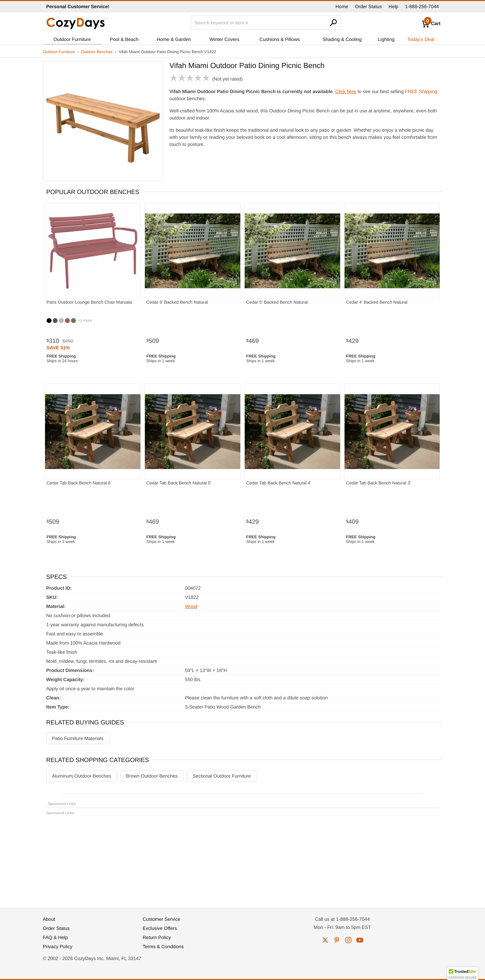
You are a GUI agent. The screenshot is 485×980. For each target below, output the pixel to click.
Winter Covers (225, 39)
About (49, 919)
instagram (348, 940)
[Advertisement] (243, 858)
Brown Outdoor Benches (152, 776)
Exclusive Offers (160, 928)
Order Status (368, 6)
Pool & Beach (124, 39)
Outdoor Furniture (72, 39)
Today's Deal (421, 39)
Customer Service (162, 919)
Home (342, 6)
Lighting (386, 39)
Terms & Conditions (163, 946)
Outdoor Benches (97, 52)
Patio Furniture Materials (78, 738)
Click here (346, 91)
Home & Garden (174, 39)
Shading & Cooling (342, 39)
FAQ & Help (56, 937)
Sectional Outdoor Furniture (222, 776)
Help (393, 6)
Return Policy (157, 937)
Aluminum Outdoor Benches (82, 776)
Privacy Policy (58, 946)
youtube (360, 940)
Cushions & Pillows (280, 39)
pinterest (337, 940)
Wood (191, 606)
